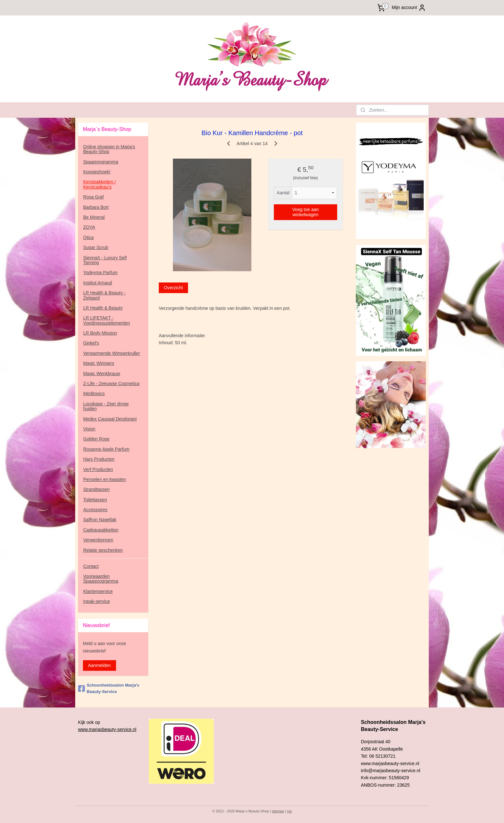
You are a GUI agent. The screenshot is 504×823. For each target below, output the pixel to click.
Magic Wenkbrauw (102, 374)
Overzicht (173, 288)
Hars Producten (99, 459)
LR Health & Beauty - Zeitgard (104, 295)
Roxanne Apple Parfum (106, 449)
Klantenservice (98, 591)
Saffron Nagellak (100, 520)
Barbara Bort (96, 207)
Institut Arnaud (98, 283)
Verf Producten (98, 469)
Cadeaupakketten (101, 530)
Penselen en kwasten (105, 479)
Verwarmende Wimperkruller (112, 353)
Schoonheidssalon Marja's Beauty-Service (109, 689)
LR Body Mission (100, 333)
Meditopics (94, 393)
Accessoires (95, 510)
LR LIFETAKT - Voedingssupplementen (107, 320)
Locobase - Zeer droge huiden (106, 406)
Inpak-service (97, 601)
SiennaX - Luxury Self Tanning (105, 260)
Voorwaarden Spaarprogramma (101, 579)
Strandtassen (97, 489)
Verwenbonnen (98, 540)
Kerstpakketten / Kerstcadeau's (99, 184)
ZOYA (89, 227)
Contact (91, 566)
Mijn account (409, 8)
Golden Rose (96, 439)
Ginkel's (91, 343)
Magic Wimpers (99, 363)
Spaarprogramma (101, 162)
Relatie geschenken (103, 550)
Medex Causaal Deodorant (110, 419)
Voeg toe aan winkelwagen (306, 212)
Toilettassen (95, 500)
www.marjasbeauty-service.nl (107, 729)
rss (289, 811)
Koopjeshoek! (97, 172)
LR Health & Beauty (103, 308)
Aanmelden (99, 665)
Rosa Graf (94, 197)
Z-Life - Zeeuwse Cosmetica (111, 384)
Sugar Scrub (96, 247)
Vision (89, 429)
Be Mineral (94, 217)
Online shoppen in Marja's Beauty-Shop (109, 149)
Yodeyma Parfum (100, 273)
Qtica (89, 237)
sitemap (278, 811)
